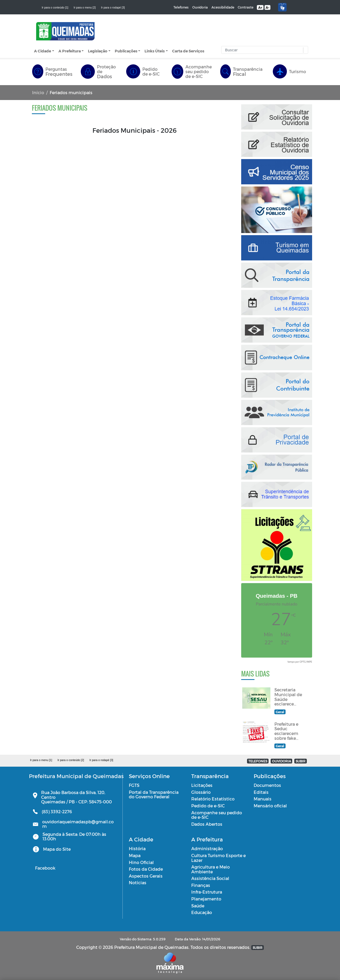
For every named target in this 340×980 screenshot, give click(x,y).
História (137, 848)
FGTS (134, 785)
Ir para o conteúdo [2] (71, 760)
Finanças (201, 885)
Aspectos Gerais (146, 876)
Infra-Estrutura (207, 892)
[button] (304, 50)
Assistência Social (210, 878)
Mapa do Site (57, 849)
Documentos (267, 785)
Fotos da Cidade (146, 869)
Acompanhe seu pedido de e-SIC (217, 815)
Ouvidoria (200, 7)
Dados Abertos (207, 824)
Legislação (98, 51)
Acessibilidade (223, 7)
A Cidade (42, 51)
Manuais (263, 799)
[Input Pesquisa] (263, 50)
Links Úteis (155, 51)
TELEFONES (258, 761)
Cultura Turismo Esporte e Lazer (218, 858)
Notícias (138, 883)
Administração (207, 848)
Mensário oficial (270, 806)
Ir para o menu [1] (41, 760)
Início (38, 92)
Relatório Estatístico (213, 799)
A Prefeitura (70, 51)
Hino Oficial (141, 862)
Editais (261, 792)
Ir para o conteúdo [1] (55, 7)
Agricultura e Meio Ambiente (211, 869)
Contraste (246, 7)
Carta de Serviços (188, 51)
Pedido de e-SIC (208, 806)
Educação (202, 912)
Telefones (181, 7)
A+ (260, 7)
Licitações (202, 785)
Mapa (135, 855)
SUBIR (301, 761)
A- (267, 7)
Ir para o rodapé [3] (113, 7)
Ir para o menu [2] (85, 7)
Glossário (201, 792)
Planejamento (206, 899)
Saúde (198, 906)
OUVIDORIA (282, 761)
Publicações (126, 51)
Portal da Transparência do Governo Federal (154, 794)
